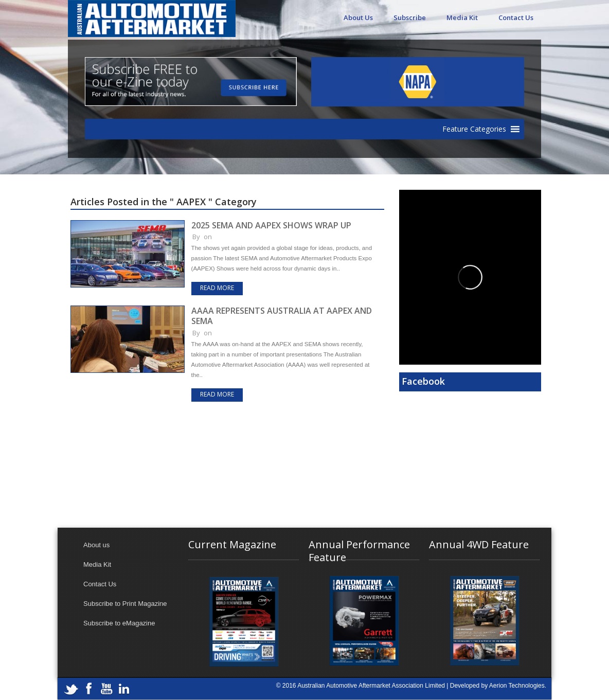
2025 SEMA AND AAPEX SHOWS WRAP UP (271, 225)
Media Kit (462, 17)
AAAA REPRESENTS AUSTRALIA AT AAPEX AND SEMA (282, 316)
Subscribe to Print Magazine (125, 604)
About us (96, 545)
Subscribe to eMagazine (119, 623)
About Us (358, 17)
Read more (217, 288)
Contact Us (516, 17)
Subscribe (410, 17)
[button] (474, 129)
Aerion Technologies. (518, 686)
